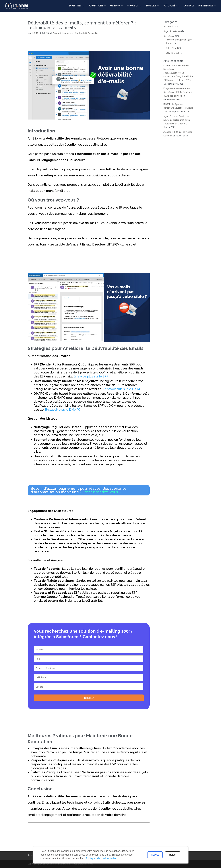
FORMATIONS (96, 6)
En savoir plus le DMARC (63, 410)
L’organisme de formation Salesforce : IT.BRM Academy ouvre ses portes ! (178, 92)
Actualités (93, 33)
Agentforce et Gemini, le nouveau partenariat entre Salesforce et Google (177, 120)
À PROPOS (133, 6)
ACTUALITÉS (170, 6)
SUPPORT (151, 6)
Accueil (33, 855)
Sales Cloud (172, 48)
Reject (173, 855)
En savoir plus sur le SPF (91, 376)
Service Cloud (173, 53)
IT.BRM (35, 33)
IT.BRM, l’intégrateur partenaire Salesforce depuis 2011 (178, 108)
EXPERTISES (75, 6)
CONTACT (189, 6)
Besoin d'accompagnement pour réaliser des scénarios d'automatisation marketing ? (79, 490)
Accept (155, 855)
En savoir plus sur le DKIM (121, 389)
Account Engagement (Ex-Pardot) (70, 33)
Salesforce (169, 36)
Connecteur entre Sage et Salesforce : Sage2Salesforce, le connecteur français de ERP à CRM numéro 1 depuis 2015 (178, 73)
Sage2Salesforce (172, 31)
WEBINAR (115, 6)
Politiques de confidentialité (101, 858)
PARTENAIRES (206, 6)
